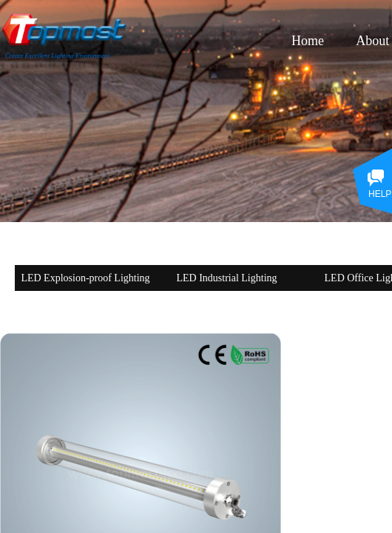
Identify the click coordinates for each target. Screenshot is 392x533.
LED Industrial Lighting (226, 278)
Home (308, 41)
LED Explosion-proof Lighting (85, 278)
